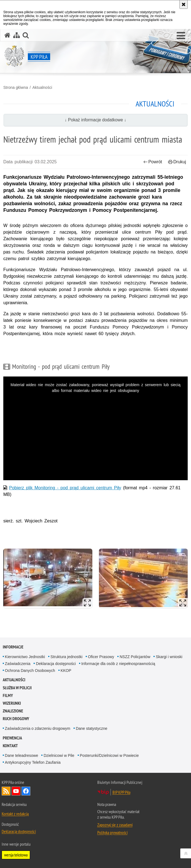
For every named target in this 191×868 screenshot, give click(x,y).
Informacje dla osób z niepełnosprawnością (118, 664)
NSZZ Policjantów (135, 657)
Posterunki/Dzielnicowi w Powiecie (109, 755)
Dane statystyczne (92, 728)
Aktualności (42, 87)
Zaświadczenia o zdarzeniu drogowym (38, 728)
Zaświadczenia (18, 664)
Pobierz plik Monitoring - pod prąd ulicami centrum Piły (65, 488)
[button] (181, 36)
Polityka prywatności (112, 832)
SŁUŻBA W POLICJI (17, 688)
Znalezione (13, 711)
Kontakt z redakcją (15, 814)
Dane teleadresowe (22, 755)
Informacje (13, 647)
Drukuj (177, 162)
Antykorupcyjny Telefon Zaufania (33, 762)
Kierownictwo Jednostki (25, 657)
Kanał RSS (6, 791)
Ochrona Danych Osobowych (30, 671)
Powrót (153, 162)
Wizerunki (12, 703)
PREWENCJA (12, 738)
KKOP (66, 671)
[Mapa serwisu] (17, 35)
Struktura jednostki (66, 657)
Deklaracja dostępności (56, 664)
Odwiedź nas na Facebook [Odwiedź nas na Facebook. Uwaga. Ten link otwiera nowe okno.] (26, 791)
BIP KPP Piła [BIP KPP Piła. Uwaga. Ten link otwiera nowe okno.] (121, 792)
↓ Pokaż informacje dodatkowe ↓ (96, 120)
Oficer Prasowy (101, 657)
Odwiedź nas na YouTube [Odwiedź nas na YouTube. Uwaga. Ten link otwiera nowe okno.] (16, 791)
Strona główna (16, 87)
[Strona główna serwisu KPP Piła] (7, 35)
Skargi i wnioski (169, 657)
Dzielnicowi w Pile (59, 755)
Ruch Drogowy (16, 719)
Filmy (8, 695)
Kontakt (10, 746)
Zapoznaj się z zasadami (115, 825)
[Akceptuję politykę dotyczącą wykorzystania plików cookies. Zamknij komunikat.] (184, 4)
